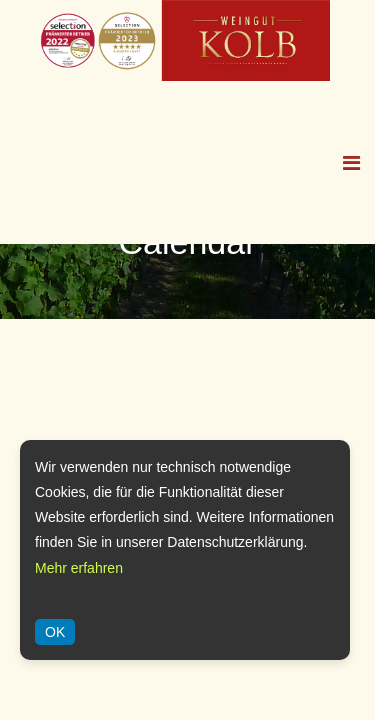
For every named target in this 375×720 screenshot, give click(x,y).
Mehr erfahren (79, 568)
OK (55, 632)
